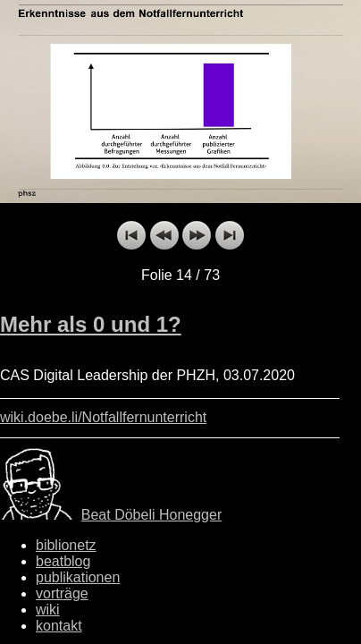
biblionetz (66, 545)
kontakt (59, 626)
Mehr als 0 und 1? (91, 324)
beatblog (63, 561)
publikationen (78, 577)
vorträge (62, 593)
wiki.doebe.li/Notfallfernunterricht (103, 417)
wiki (48, 610)
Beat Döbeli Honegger (151, 515)
